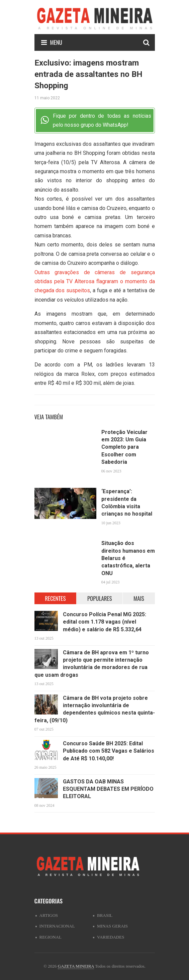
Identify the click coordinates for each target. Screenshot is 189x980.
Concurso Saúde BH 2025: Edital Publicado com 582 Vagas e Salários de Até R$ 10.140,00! (109, 751)
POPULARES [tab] (100, 598)
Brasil (105, 915)
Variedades (111, 937)
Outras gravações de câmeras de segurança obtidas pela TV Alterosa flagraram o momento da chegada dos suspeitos (95, 282)
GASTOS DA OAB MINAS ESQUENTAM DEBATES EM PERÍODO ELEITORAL (108, 789)
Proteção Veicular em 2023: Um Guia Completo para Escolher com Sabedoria (124, 447)
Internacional (57, 926)
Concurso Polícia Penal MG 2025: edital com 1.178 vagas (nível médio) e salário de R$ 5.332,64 (105, 622)
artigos (49, 915)
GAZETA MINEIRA (76, 966)
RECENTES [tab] (55, 598)
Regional (51, 937)
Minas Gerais (112, 926)
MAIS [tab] (139, 598)
